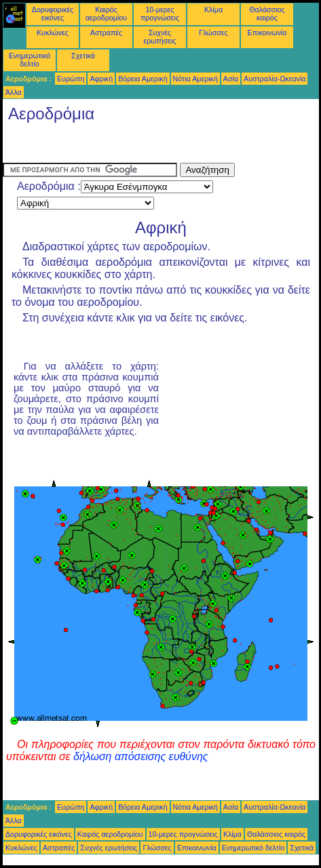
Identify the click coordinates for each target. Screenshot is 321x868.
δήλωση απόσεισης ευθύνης (141, 756)
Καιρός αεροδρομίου (106, 14)
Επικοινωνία (267, 33)
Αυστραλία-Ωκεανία (275, 79)
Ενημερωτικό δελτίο (30, 60)
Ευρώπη (71, 79)
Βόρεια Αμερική (143, 79)
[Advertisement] (111, 146)
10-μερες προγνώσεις (160, 14)
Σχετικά (83, 56)
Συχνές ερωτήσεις (160, 37)
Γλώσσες (213, 33)
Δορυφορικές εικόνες (53, 14)
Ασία (231, 79)
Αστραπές (106, 33)
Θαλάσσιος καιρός (267, 14)
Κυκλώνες (53, 33)
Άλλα (14, 92)
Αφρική (101, 79)
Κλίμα (213, 9)
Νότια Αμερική (195, 79)
